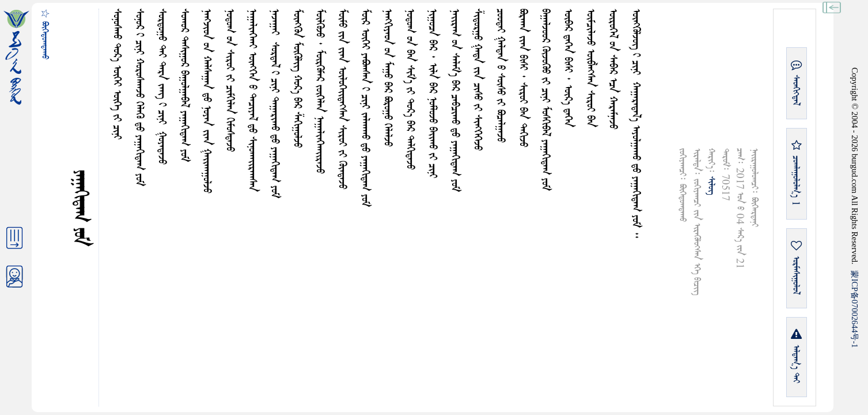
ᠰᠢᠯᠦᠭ (711, 186)
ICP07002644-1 (855, 309)
